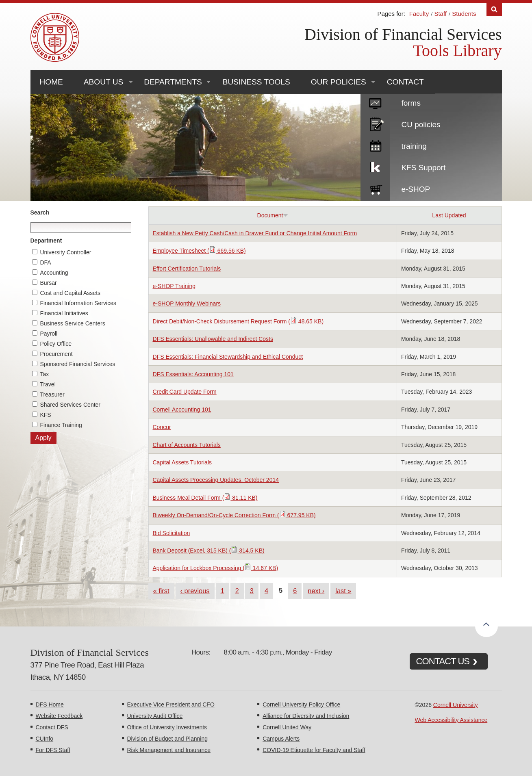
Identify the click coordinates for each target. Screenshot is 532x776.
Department (46, 241)
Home (51, 82)
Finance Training (61, 425)
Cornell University (456, 705)
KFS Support (423, 168)
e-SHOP (416, 189)
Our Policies (339, 82)
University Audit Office (155, 716)
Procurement (56, 354)
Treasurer (52, 395)
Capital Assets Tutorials (182, 462)
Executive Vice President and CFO (171, 704)
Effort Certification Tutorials (187, 269)
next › (316, 591)
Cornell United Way (287, 727)
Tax (44, 374)
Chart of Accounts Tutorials (187, 445)
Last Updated (449, 215)
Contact (405, 82)
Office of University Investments (167, 727)
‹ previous (195, 591)
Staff (440, 14)
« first (161, 591)
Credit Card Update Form (185, 392)
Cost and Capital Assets (70, 293)
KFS (45, 415)
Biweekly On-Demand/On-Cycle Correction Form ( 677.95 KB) (234, 515)
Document (273, 215)
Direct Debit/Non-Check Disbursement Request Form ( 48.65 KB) (238, 321)
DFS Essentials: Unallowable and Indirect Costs (213, 339)
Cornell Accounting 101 (182, 410)
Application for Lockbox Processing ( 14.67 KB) (216, 568)
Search (40, 212)
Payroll (49, 334)
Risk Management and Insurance (169, 750)
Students (464, 14)
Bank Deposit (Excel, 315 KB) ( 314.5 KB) (209, 551)
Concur (162, 427)
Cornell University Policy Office (301, 704)
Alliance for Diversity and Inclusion (306, 716)
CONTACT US (443, 661)
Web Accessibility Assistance (451, 720)
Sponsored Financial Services (77, 364)
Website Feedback (59, 716)
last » (343, 591)
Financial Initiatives (64, 313)
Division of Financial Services (403, 34)
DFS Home (50, 704)
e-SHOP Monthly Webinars (187, 303)
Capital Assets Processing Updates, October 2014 (216, 480)
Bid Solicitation (172, 533)
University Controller (65, 252)
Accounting (54, 273)
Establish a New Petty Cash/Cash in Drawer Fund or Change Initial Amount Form (255, 233)
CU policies (421, 125)
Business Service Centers (72, 323)
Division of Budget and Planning (167, 739)
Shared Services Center (70, 405)
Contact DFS (52, 727)
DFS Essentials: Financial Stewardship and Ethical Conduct (228, 357)
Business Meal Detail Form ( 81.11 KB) (205, 498)
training (414, 146)
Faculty (419, 14)
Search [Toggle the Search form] (494, 10)
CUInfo (45, 739)
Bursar (48, 283)
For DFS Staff (53, 750)
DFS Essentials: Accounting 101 (193, 374)
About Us (103, 82)
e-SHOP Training (174, 286)
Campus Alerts (281, 739)
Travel (48, 384)
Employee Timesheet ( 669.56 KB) (199, 251)
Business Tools (256, 82)
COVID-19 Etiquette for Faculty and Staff (314, 750)
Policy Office (56, 344)
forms (411, 103)
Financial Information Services (78, 303)
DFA (45, 262)
